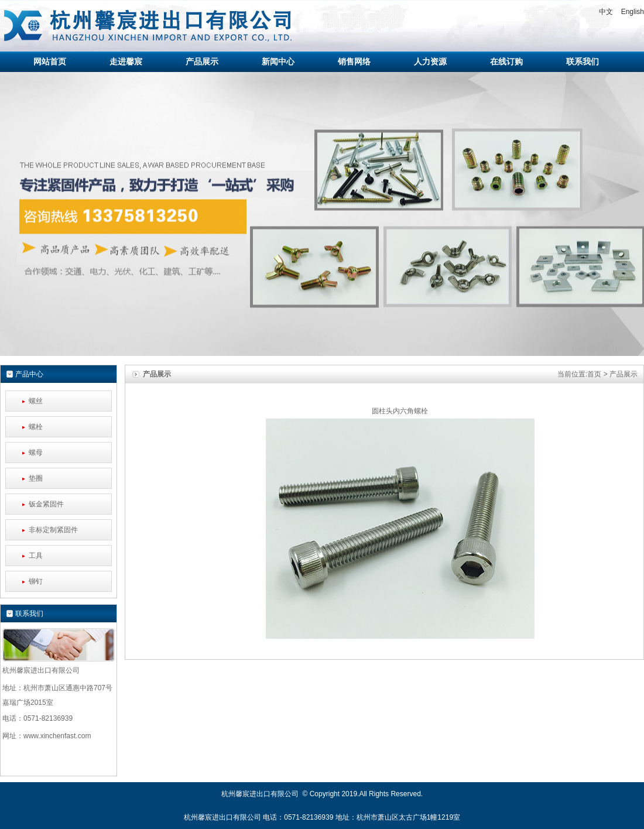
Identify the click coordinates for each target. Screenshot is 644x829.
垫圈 (36, 478)
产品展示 (624, 374)
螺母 (36, 453)
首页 (594, 374)
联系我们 (29, 614)
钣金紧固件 (46, 504)
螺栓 (36, 427)
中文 (606, 12)
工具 (36, 556)
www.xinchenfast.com (57, 736)
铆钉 (36, 581)
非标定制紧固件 (53, 530)
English (633, 12)
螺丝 (36, 401)
